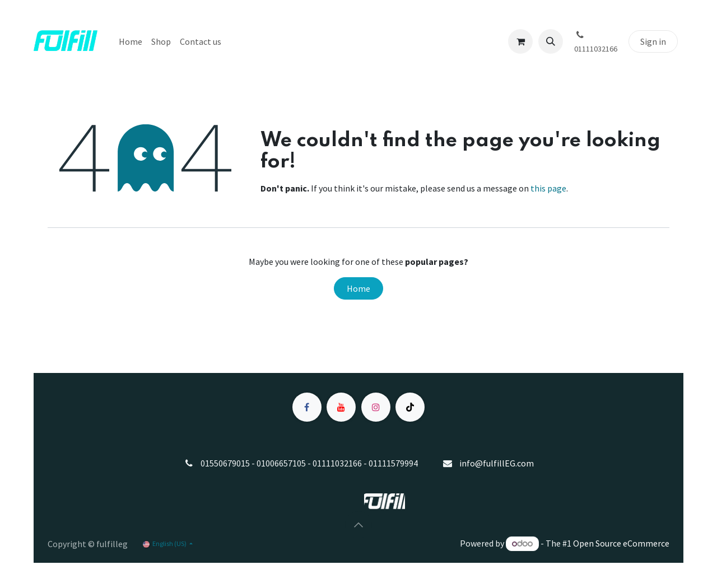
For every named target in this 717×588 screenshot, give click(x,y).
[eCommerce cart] (520, 41)
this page (548, 188)
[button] (551, 41)
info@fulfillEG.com (497, 463)
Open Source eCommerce (621, 543)
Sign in (653, 41)
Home (358, 288)
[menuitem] (131, 41)
